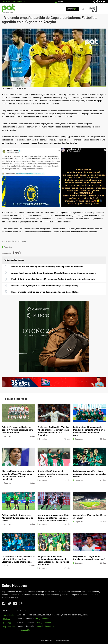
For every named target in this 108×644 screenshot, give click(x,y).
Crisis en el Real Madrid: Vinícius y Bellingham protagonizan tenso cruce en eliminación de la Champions (53, 431)
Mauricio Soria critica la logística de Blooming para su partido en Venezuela (47, 267)
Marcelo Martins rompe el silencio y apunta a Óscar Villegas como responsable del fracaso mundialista (18, 475)
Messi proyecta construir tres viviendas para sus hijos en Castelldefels (45, 292)
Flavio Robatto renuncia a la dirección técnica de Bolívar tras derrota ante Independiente (53, 279)
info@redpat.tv (24, 630)
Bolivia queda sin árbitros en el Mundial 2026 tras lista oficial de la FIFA (17, 518)
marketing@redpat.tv (45, 626)
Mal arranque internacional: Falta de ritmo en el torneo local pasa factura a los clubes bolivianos (53, 518)
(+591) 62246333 (42, 619)
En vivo (71, 9)
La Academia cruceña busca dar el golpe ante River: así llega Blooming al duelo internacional (18, 559)
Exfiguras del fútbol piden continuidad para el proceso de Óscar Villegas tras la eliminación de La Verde (53, 561)
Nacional (7, 565)
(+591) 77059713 (44, 622)
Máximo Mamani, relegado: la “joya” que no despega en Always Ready (45, 286)
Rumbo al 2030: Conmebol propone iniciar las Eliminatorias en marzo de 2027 (53, 474)
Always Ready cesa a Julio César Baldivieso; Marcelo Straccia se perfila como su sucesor (54, 273)
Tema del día (9, 615)
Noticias (7, 619)
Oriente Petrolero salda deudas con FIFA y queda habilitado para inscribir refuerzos (17, 430)
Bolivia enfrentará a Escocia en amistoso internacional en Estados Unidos (90, 474)
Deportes (8, 247)
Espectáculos (9, 627)
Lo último (5, 2)
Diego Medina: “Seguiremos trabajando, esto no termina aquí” (89, 558)
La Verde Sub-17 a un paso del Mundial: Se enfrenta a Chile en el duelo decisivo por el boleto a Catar (89, 431)
